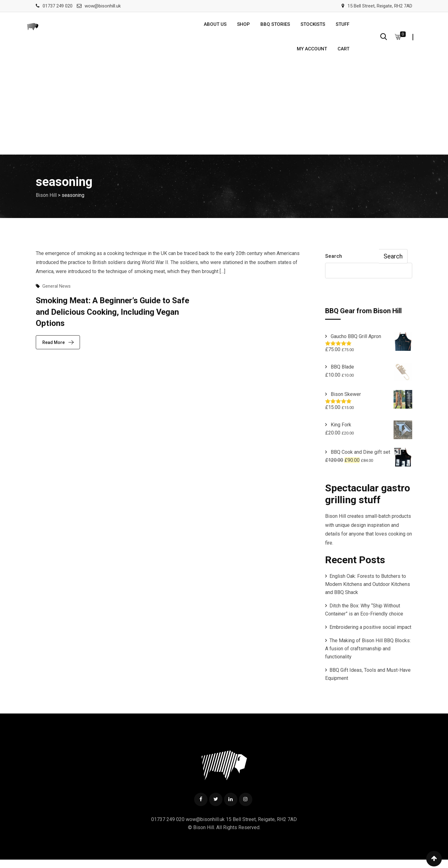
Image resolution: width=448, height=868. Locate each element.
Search (334, 264)
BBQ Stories (275, 26)
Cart (343, 54)
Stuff (343, 26)
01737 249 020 (58, 6)
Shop (243, 26)
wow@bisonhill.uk (103, 6)
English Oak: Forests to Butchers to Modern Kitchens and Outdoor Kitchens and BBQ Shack (368, 592)
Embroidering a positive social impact (370, 635)
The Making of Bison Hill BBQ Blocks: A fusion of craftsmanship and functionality (368, 656)
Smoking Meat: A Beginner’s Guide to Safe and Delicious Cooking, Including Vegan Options (112, 319)
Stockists (313, 26)
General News (56, 294)
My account (312, 54)
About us (215, 26)
